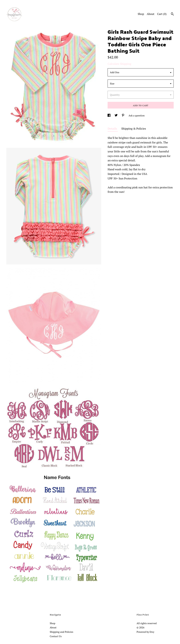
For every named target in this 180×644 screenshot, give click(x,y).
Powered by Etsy (145, 632)
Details (113, 129)
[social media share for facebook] (109, 115)
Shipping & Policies (134, 129)
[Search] (172, 14)
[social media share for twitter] (116, 115)
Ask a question (137, 115)
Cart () (162, 14)
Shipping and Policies (62, 632)
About (151, 14)
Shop (141, 14)
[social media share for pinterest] (123, 115)
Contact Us (56, 636)
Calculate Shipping (119, 64)
